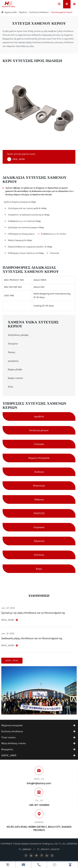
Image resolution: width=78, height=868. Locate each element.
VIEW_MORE (16, 159)
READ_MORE (10, 620)
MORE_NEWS (12, 660)
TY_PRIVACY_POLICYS (48, 849)
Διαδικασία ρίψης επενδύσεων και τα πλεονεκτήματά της (32, 638)
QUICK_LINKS (9, 755)
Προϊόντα (23, 12)
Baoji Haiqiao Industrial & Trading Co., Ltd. (37, 844)
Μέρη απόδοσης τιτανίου (14, 743)
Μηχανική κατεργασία (12, 725)
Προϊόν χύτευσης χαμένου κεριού (21, 154)
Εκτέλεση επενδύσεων (39, 12)
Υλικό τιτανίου (8, 737)
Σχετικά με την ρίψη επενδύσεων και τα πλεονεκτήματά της (33, 613)
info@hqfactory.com (39, 783)
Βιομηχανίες (7, 749)
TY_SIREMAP (25, 849)
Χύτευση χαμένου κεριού (62, 12)
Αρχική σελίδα (11, 12)
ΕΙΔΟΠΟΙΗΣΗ (39, 596)
